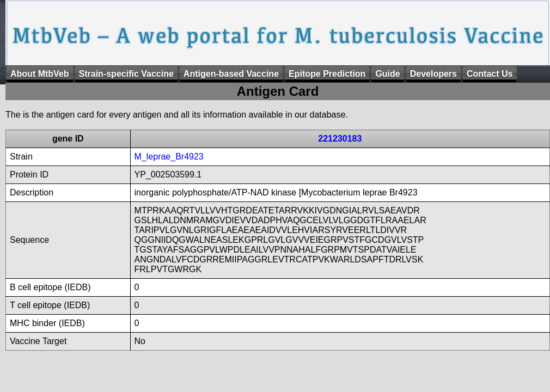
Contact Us (490, 74)
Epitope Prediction (327, 74)
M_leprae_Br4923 (169, 157)
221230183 (340, 139)
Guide (387, 74)
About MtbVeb (40, 74)
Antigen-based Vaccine (231, 74)
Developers (433, 74)
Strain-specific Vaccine (126, 74)
